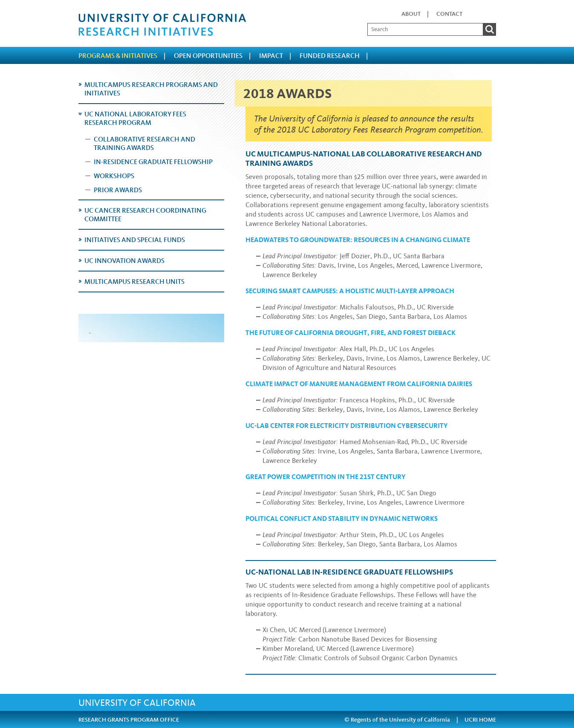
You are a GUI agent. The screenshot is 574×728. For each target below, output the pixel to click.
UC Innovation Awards (124, 261)
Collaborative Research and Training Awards (144, 143)
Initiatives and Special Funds (135, 240)
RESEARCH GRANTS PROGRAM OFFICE (129, 720)
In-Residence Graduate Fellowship (153, 162)
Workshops (114, 176)
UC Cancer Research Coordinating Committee (145, 215)
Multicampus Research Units (134, 282)
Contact (449, 14)
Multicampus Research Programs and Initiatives (151, 89)
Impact (271, 56)
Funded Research (330, 56)
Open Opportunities (208, 56)
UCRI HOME (480, 720)
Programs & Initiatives (118, 56)
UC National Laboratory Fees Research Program (135, 118)
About (411, 14)
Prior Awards (118, 190)
